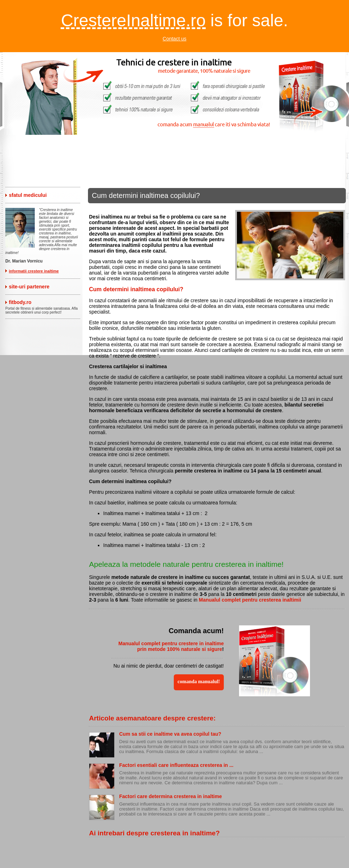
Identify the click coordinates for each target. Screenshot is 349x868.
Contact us (175, 39)
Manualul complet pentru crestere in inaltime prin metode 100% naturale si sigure (171, 646)
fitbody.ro (20, 302)
